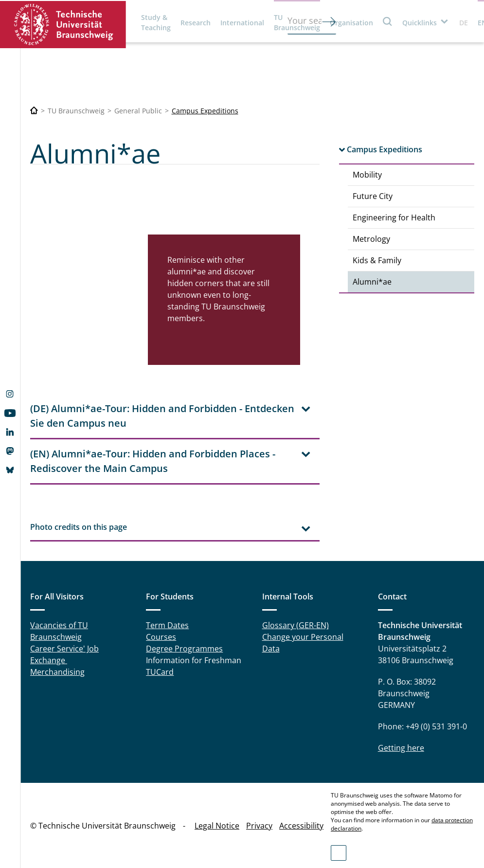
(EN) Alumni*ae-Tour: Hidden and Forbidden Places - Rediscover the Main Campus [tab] (153, 461)
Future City (373, 196)
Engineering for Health (394, 217)
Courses (161, 637)
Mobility (367, 175)
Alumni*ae (372, 282)
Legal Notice (217, 826)
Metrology (371, 239)
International (242, 23)
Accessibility (301, 826)
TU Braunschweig (297, 22)
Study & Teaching (156, 22)
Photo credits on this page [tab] (79, 527)
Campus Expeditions (205, 111)
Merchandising (57, 672)
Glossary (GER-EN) (296, 625)
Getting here (401, 748)
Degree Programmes (184, 649)
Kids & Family (377, 260)
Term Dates (167, 625)
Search (388, 21)
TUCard (160, 672)
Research (196, 23)
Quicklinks (420, 23)
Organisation (351, 23)
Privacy (259, 826)
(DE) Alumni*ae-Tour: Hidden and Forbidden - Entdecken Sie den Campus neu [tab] (162, 416)
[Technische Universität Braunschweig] (34, 111)
